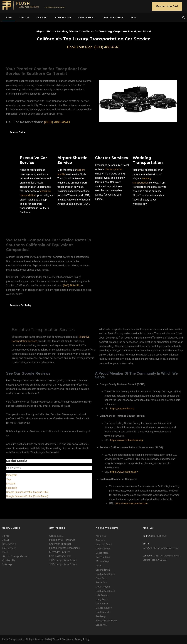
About (6, 540)
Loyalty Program (113, 18)
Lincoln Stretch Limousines (64, 548)
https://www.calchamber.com (131, 503)
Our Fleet (42, 18)
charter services (113, 169)
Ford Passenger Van (60, 556)
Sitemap (7, 564)
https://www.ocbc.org (122, 409)
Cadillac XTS (56, 536)
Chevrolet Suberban (60, 544)
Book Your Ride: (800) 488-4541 (93, 47)
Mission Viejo (103, 561)
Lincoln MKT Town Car (62, 540)
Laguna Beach (103, 549)
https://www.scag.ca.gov (124, 472)
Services (24, 18)
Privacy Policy (87, 18)
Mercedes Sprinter (59, 552)
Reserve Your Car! (167, 6)
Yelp (8, 479)
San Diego (101, 617)
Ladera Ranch (103, 570)
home (9, 18)
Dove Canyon (103, 587)
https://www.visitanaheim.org (127, 440)
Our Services (9, 548)
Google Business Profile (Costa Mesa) (27, 496)
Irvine (99, 566)
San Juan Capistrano (106, 621)
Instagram (12, 475)
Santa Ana (101, 583)
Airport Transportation (15, 556)
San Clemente (103, 612)
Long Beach (102, 600)
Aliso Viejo (101, 536)
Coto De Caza (103, 557)
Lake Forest (102, 595)
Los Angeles (102, 604)
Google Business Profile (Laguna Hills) (27, 492)
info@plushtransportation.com (160, 548)
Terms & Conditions (63, 639)
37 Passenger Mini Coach (63, 564)
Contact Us (9, 560)
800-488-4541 (159, 536)
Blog (134, 18)
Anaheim (100, 540)
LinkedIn (11, 484)
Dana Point (102, 578)
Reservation (9, 544)
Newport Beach (104, 544)
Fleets (6, 552)
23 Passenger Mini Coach (63, 560)
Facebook (11, 488)
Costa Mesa (102, 553)
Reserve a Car (63, 18)
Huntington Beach (105, 574)
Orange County (104, 608)
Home (6, 536)
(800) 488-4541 (57, 122)
